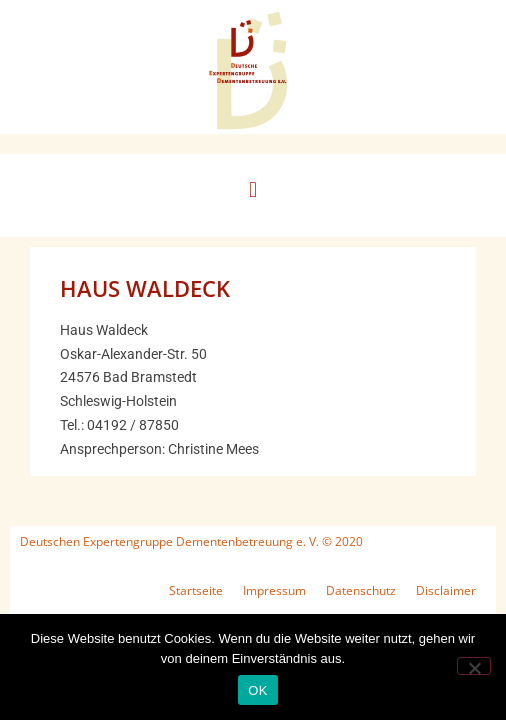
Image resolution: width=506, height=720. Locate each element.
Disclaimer (446, 590)
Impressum (274, 590)
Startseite (196, 590)
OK (257, 690)
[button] (252, 190)
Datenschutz (361, 590)
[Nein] (474, 666)
